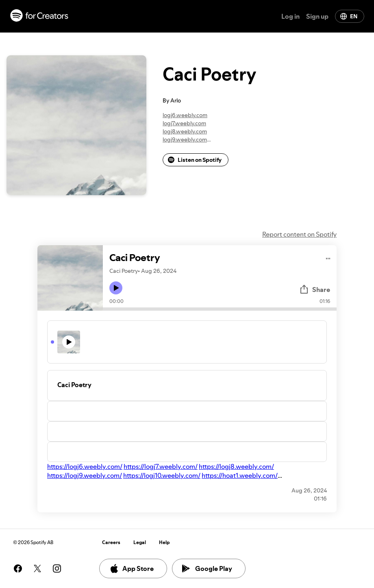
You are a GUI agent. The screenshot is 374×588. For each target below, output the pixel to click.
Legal (140, 542)
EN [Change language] (349, 16)
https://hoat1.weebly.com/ (240, 475)
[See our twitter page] (37, 568)
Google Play (207, 568)
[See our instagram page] (57, 568)
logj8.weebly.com (185, 131)
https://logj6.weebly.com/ (85, 466)
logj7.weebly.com (184, 123)
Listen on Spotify (195, 160)
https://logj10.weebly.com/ (162, 475)
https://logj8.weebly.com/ (236, 466)
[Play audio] (328, 257)
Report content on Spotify (299, 234)
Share (315, 290)
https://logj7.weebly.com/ (161, 466)
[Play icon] (116, 288)
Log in (290, 16)
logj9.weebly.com (185, 139)
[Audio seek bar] (220, 309)
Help (164, 542)
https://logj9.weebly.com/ (85, 475)
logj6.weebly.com (185, 115)
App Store (132, 568)
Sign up (317, 16)
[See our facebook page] (18, 568)
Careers (111, 542)
